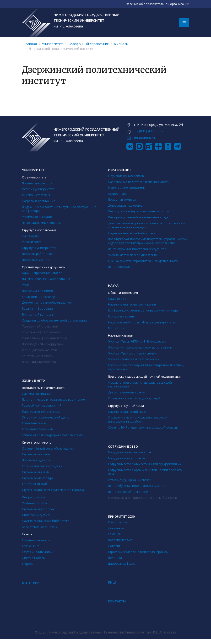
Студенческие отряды (37, 478)
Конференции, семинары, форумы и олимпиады (143, 310)
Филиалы (121, 44)
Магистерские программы (127, 188)
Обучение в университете (126, 176)
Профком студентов (36, 260)
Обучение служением (38, 429)
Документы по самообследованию (47, 303)
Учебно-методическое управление (133, 255)
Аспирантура (117, 194)
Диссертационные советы (127, 392)
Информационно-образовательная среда (138, 217)
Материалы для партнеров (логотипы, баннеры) (142, 498)
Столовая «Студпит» (36, 515)
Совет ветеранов (34, 423)
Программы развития (37, 291)
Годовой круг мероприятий (42, 405)
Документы (116, 528)
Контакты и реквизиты (38, 356)
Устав (26, 285)
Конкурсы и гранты (122, 316)
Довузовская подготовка (125, 206)
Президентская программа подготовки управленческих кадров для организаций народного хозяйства (148, 241)
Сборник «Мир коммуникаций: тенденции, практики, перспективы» (146, 367)
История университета (38, 189)
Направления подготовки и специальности (139, 182)
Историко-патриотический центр (46, 417)
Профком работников (38, 254)
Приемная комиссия (123, 200)
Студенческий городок (38, 509)
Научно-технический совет (127, 412)
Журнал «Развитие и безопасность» (133, 359)
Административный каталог (42, 273)
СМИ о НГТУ (30, 546)
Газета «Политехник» (37, 552)
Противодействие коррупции (43, 344)
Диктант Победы (34, 558)
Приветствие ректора (37, 183)
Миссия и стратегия (36, 195)
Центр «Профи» (119, 267)
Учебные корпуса (34, 503)
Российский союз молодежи (42, 466)
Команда (114, 534)
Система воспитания (37, 394)
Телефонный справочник (88, 44)
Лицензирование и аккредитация (46, 279)
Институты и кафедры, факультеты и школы (139, 211)
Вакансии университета (39, 362)
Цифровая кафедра (122, 564)
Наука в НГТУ (117, 299)
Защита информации (37, 309)
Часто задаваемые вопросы (42, 223)
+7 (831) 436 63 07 (149, 131)
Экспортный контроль (38, 314)
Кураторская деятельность (41, 411)
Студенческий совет (36, 454)
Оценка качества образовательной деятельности (143, 261)
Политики (115, 558)
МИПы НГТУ (116, 328)
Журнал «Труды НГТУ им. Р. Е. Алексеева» (137, 341)
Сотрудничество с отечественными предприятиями (145, 464)
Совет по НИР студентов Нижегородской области (143, 427)
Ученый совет (32, 242)
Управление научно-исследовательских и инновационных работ (138, 419)
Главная (30, 44)
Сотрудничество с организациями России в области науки (145, 472)
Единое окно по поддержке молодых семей (53, 435)
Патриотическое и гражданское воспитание (53, 400)
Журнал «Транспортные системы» (132, 353)
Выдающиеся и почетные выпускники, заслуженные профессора (59, 209)
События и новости (36, 540)
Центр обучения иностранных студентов (137, 249)
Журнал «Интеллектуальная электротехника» (140, 347)
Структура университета (39, 248)
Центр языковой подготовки (128, 492)
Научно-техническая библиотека (132, 233)
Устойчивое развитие (37, 217)
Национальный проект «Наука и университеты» (142, 322)
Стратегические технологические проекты (138, 552)
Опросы (28, 564)
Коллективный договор (39, 297)
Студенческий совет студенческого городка (53, 490)
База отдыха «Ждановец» (40, 527)
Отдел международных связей (130, 480)
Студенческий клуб (35, 472)
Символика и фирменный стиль (45, 338)
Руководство (31, 236)
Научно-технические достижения (132, 304)
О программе (118, 522)
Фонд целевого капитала (40, 350)
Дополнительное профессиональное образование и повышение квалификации (146, 225)
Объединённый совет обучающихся (48, 448)
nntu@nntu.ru (144, 138)
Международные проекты (126, 458)
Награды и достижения (39, 201)
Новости (114, 546)
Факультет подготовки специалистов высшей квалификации (140, 385)
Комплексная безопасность (42, 332)
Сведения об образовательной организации (54, 320)
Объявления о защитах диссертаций (134, 398)
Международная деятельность (130, 452)
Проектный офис (120, 540)
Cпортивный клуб (35, 484)
